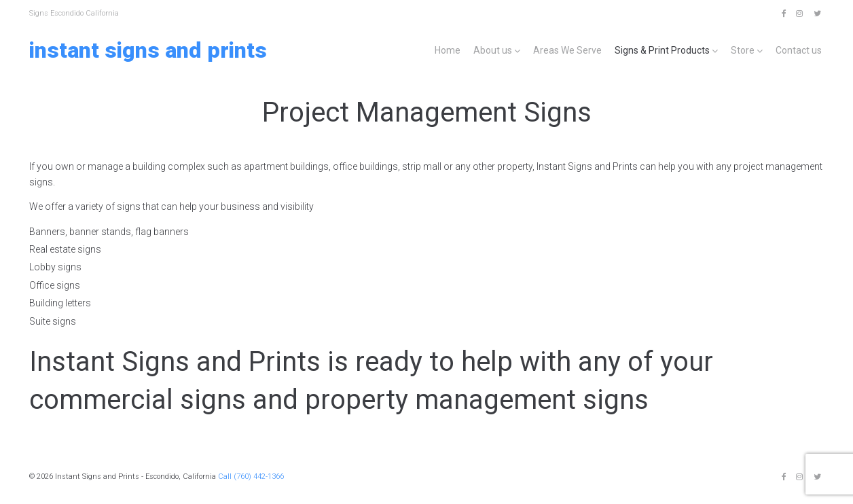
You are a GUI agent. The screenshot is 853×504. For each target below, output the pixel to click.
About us (493, 50)
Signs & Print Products (662, 50)
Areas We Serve (567, 50)
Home (448, 50)
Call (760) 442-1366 (251, 476)
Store (743, 50)
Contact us (799, 50)
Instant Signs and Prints (148, 50)
